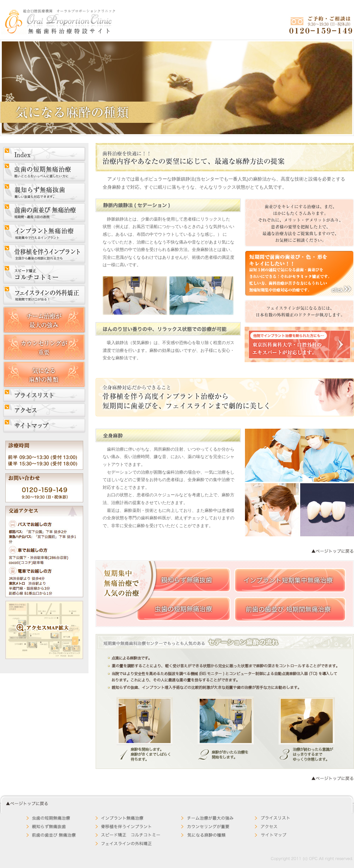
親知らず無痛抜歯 (184, 580)
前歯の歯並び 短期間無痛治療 (290, 609)
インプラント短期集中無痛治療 (290, 580)
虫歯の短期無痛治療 (184, 609)
